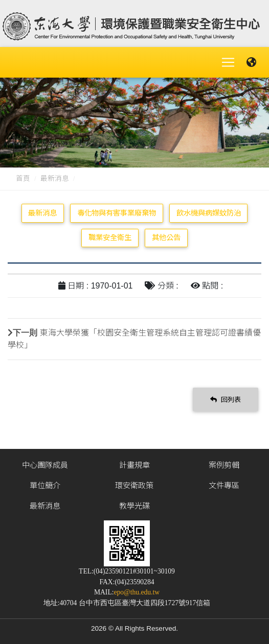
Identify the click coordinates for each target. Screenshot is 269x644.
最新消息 (55, 178)
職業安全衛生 (110, 237)
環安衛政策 (134, 485)
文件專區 (224, 485)
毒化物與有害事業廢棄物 (117, 213)
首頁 (23, 178)
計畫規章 (134, 465)
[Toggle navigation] (228, 62)
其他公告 (166, 237)
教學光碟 (134, 506)
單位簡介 (45, 485)
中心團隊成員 (45, 465)
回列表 (226, 400)
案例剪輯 (224, 465)
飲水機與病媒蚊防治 (209, 213)
